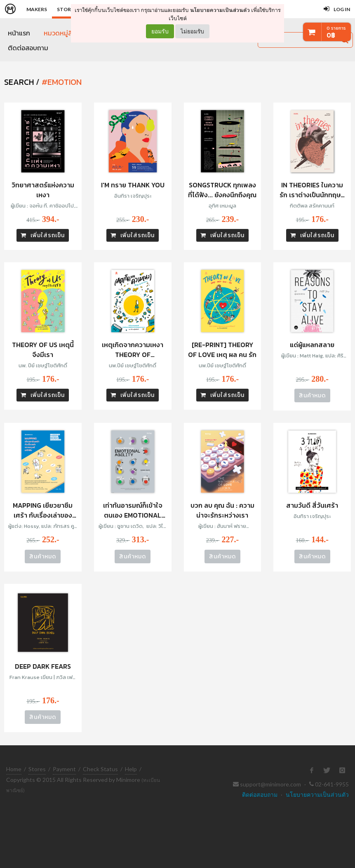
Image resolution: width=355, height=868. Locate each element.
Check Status (100, 769)
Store (65, 9)
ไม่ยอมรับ (192, 31)
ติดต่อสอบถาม (28, 49)
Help (131, 769)
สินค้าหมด (312, 396)
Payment (64, 769)
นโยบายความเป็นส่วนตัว (220, 10)
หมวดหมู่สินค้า (63, 33)
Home (14, 769)
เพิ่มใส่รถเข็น (43, 236)
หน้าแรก (19, 33)
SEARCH (19, 82)
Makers (37, 9)
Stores (37, 769)
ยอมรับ (160, 31)
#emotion (62, 82)
